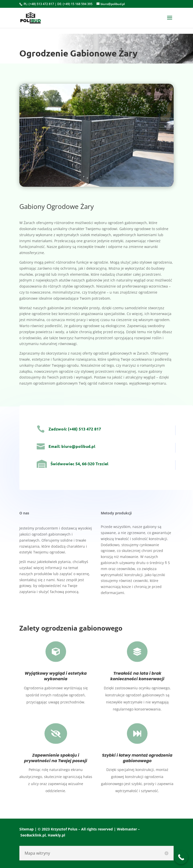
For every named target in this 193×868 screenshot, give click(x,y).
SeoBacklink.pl (33, 835)
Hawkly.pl (56, 835)
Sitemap (27, 829)
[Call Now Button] (181, 857)
